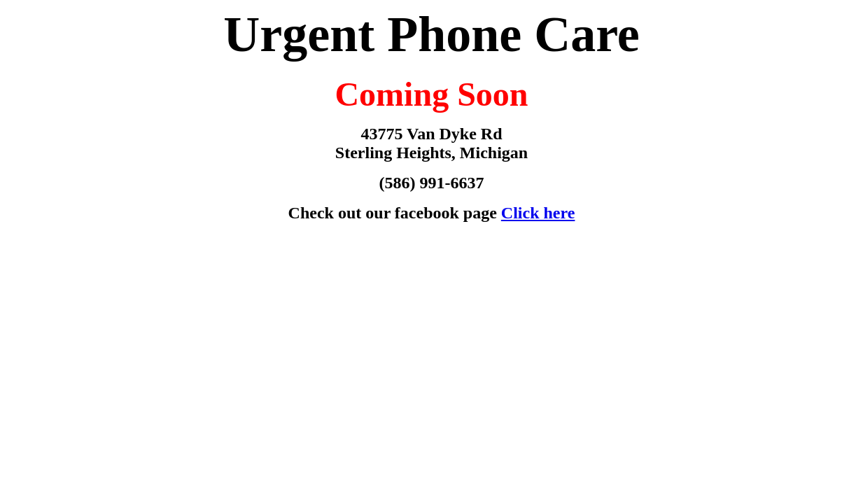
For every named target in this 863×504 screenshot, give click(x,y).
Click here (538, 213)
